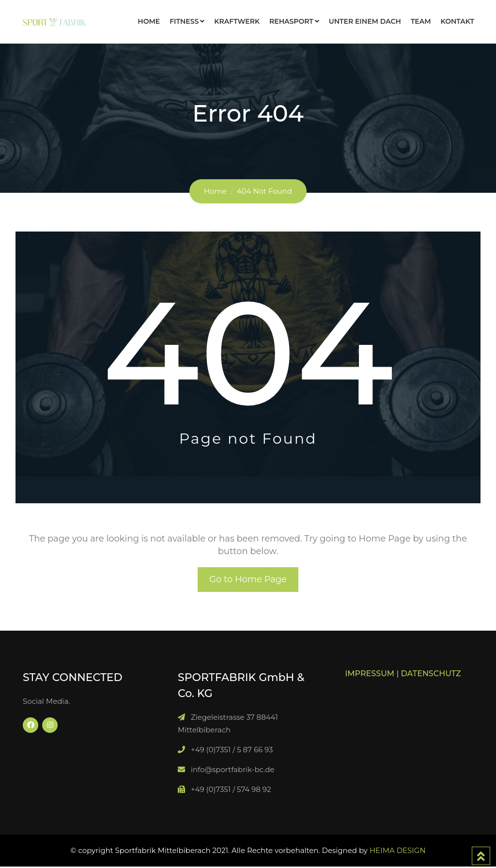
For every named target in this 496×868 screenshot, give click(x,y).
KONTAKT (457, 21)
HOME (149, 21)
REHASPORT (291, 21)
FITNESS (184, 21)
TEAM (421, 21)
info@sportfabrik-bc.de (233, 771)
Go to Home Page (248, 580)
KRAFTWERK (237, 21)
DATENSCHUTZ (431, 675)
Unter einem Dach (365, 21)
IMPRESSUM (370, 675)
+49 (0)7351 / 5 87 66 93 (232, 751)
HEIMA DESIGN (398, 852)
